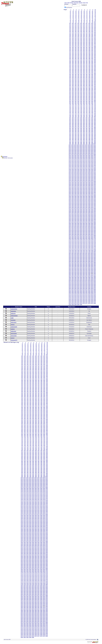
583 (76, 88)
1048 (89, 150)
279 (92, 46)
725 (81, 107)
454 (78, 71)
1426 (84, 202)
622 (73, 94)
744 (78, 110)
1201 (70, 172)
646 (84, 96)
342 (73, 56)
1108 (89, 158)
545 (81, 83)
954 (78, 138)
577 (87, 87)
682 (73, 102)
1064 (78, 153)
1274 (78, 181)
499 (92, 76)
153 (76, 30)
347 (87, 56)
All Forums (5, 157)
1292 (73, 184)
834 (78, 122)
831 (70, 122)
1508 (89, 213)
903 (76, 131)
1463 (75, 207)
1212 (73, 173)
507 (87, 77)
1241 (70, 177)
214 (78, 38)
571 (70, 87)
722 (73, 107)
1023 (75, 148)
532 (73, 81)
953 (76, 138)
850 (95, 123)
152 (73, 30)
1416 (84, 200)
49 (92, 15)
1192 (73, 171)
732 (73, 108)
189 (92, 34)
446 (84, 69)
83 (76, 20)
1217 (86, 173)
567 (87, 85)
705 (81, 104)
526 (84, 80)
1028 (89, 148)
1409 (92, 199)
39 (92, 14)
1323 (75, 188)
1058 (89, 152)
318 (89, 52)
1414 (78, 200)
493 (76, 76)
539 (92, 81)
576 (84, 87)
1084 (78, 156)
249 (92, 42)
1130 (95, 161)
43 (76, 15)
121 (70, 26)
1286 (84, 183)
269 (92, 45)
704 (78, 104)
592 (73, 89)
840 (95, 122)
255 (81, 43)
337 (87, 54)
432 (73, 68)
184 (78, 34)
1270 (95, 180)
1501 (70, 213)
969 (92, 140)
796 (84, 117)
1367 (86, 194)
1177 (86, 168)
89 (92, 20)
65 (81, 18)
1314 (78, 187)
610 (95, 91)
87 (87, 20)
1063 (75, 153)
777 (87, 114)
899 (92, 130)
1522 (73, 215)
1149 (92, 164)
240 (95, 41)
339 (92, 54)
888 (89, 129)
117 (87, 25)
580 (95, 87)
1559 (92, 219)
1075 (81, 154)
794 (78, 117)
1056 (84, 152)
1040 (95, 149)
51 (70, 16)
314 (78, 52)
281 (70, 48)
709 (92, 104)
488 (89, 75)
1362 (73, 194)
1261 (70, 180)
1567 (86, 221)
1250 (95, 177)
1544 (78, 218)
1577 (86, 222)
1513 (75, 214)
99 (92, 22)
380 (95, 60)
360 (95, 57)
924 (78, 134)
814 (78, 119)
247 (87, 42)
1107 (86, 158)
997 (87, 144)
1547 (86, 218)
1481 (70, 210)
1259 (92, 179)
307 (87, 50)
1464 (78, 207)
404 (78, 64)
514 (78, 79)
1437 (86, 203)
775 (81, 114)
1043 (75, 150)
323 (76, 53)
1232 (73, 176)
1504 (78, 213)
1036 (84, 149)
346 (84, 56)
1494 (78, 211)
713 (76, 106)
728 (89, 107)
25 (81, 12)
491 (70, 76)
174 (78, 33)
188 (89, 34)
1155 (81, 165)
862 (73, 126)
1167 (86, 167)
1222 (73, 175)
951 (70, 138)
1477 (86, 208)
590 (95, 88)
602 (73, 91)
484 (78, 75)
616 (84, 92)
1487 (86, 210)
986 (84, 142)
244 (78, 42)
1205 (81, 172)
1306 (84, 185)
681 (70, 102)
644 (78, 96)
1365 (81, 194)
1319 (92, 187)
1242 (73, 177)
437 (87, 68)
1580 (95, 222)
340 (95, 54)
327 (87, 53)
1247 (86, 177)
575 (81, 87)
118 (89, 25)
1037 (86, 149)
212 (73, 38)
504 (78, 77)
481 (70, 75)
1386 (84, 196)
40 (95, 14)
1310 (95, 185)
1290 (95, 183)
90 (95, 20)
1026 (84, 148)
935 (81, 135)
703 (76, 104)
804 (78, 118)
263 (76, 45)
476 (84, 73)
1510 (95, 213)
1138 (89, 162)
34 (79, 14)
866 (84, 126)
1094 (78, 157)
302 (73, 50)
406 (84, 64)
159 (92, 30)
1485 (81, 210)
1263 (75, 180)
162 (73, 31)
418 (89, 65)
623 (76, 94)
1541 (70, 218)
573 (76, 87)
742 (73, 110)
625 (81, 94)
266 (84, 45)
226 (84, 39)
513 (76, 79)
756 (84, 111)
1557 (86, 219)
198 (89, 35)
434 (78, 68)
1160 (95, 165)
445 (81, 69)
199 (92, 35)
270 (95, 45)
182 (73, 34)
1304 (78, 185)
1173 (75, 168)
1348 (89, 191)
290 (95, 48)
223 (76, 39)
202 (73, 37)
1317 (86, 187)
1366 (84, 194)
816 (84, 119)
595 (81, 89)
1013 (75, 146)
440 (95, 68)
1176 (84, 168)
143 (76, 29)
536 (84, 81)
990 (95, 142)
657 (87, 98)
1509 (92, 213)
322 (73, 53)
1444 (78, 204)
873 (76, 127)
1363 (75, 194)
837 (87, 122)
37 (87, 14)
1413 (75, 200)
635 (81, 95)
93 (76, 22)
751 (70, 111)
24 (79, 12)
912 (73, 133)
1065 (81, 153)
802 (73, 118)
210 (95, 37)
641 (70, 96)
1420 (95, 200)
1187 (86, 169)
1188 (89, 169)
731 (70, 108)
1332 (73, 190)
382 (73, 61)
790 (95, 115)
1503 (75, 213)
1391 (70, 198)
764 (78, 112)
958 (89, 138)
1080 (95, 154)
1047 (86, 150)
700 (95, 103)
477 (87, 73)
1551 (70, 219)
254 (78, 43)
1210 (95, 172)
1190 (95, 169)
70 (95, 18)
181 (70, 34)
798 (89, 117)
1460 (95, 206)
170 (95, 31)
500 (95, 76)
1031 (70, 149)
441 (70, 69)
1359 (92, 192)
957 (87, 138)
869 (92, 126)
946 (84, 137)
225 (81, 39)
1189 (92, 169)
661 (70, 99)
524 (78, 80)
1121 (70, 161)
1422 (73, 202)
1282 (73, 183)
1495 (81, 211)
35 (81, 14)
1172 (73, 168)
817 (87, 119)
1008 (89, 145)
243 (76, 42)
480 (95, 73)
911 (70, 133)
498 (89, 76)
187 (87, 34)
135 (81, 27)
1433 (75, 203)
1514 (78, 214)
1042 (73, 150)
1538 (89, 217)
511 (70, 79)
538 (89, 81)
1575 (81, 222)
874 (78, 127)
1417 (86, 200)
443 (76, 69)
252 (73, 43)
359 (92, 57)
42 (73, 15)
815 (81, 119)
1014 (78, 146)
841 (70, 123)
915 (81, 133)
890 (95, 129)
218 (89, 38)
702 (73, 104)
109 (92, 23)
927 (87, 134)
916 (84, 133)
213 (76, 38)
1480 (95, 208)
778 (89, 114)
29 (92, 12)
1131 (70, 162)
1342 (73, 191)
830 (95, 121)
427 (87, 66)
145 (81, 29)
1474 (78, 208)
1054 (78, 152)
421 (70, 66)
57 (87, 16)
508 (89, 77)
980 (95, 141)
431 (70, 68)
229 (92, 39)
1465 (81, 207)
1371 (70, 195)
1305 (81, 185)
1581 (70, 223)
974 (78, 141)
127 (87, 26)
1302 (73, 185)
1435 (81, 203)
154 (78, 30)
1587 (86, 223)
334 (78, 54)
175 (81, 33)
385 (81, 61)
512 (73, 79)
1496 (84, 211)
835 (81, 122)
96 (84, 22)
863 (76, 126)
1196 (84, 171)
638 (89, 95)
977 (87, 141)
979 (92, 141)
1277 (86, 181)
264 (78, 45)
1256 (84, 179)
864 (78, 126)
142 (73, 29)
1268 (89, 180)
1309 (92, 185)
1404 (78, 199)
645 (81, 96)
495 (81, 76)
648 (89, 96)
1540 (95, 217)
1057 (86, 152)
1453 (75, 206)
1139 (92, 162)
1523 (75, 215)
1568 (89, 221)
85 (81, 20)
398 (89, 62)
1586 (84, 223)
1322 (73, 188)
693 (76, 103)
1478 (89, 208)
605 (81, 91)
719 (92, 106)
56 (84, 16)
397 (87, 62)
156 (84, 30)
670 (95, 99)
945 (81, 137)
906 (84, 131)
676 (84, 100)
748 (89, 110)
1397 (86, 198)
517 (87, 79)
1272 (73, 181)
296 (84, 49)
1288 (89, 183)
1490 (95, 210)
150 (95, 29)
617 (87, 92)
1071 (70, 154)
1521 (70, 215)
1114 (78, 160)
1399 (92, 198)
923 (76, 134)
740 (95, 108)
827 (87, 121)
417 (87, 65)
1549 (92, 218)
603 (76, 91)
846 (84, 123)
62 (73, 18)
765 (81, 112)
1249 (92, 177)
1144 (78, 164)
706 (84, 104)
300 (95, 49)
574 (78, 87)
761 (70, 112)
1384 (78, 196)
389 (92, 61)
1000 (95, 144)
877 (87, 127)
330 (95, 53)
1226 (84, 175)
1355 (81, 192)
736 (84, 108)
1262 (73, 180)
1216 (84, 173)
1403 (75, 199)
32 (73, 14)
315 (81, 52)
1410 (95, 199)
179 (92, 33)
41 (70, 15)
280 (95, 46)
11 (70, 11)
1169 (92, 167)
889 (92, 129)
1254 (78, 179)
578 (89, 87)
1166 (84, 167)
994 (78, 144)
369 (92, 58)
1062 (73, 153)
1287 (86, 183)
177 (87, 33)
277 (87, 46)
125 (81, 26)
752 (73, 111)
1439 (92, 203)
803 (76, 118)
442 (73, 69)
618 (89, 92)
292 (73, 49)
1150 (95, 164)
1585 (81, 223)
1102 (73, 158)
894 (78, 130)
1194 (78, 171)
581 (70, 88)
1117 (86, 160)
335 (81, 54)
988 (89, 142)
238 (89, 41)
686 (84, 102)
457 (87, 71)
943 (76, 137)
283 (76, 48)
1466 (84, 207)
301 (70, 50)
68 (90, 18)
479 (92, 73)
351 (70, 57)
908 (89, 131)
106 (84, 23)
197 (87, 35)
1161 (70, 167)
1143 (75, 164)
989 (92, 142)
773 (76, 114)
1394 (78, 198)
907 (87, 131)
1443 (75, 204)
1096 (84, 157)
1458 (89, 206)
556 (84, 84)
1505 (81, 213)
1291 (70, 184)
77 (87, 19)
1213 (75, 173)
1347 (86, 191)
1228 (89, 175)
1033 (75, 149)
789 (92, 115)
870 (95, 126)
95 (81, 22)
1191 (70, 171)
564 (78, 85)
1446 (84, 204)
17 (87, 11)
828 (89, 121)
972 (73, 141)
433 (76, 68)
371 (70, 60)
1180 (95, 168)
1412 (73, 200)
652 (73, 98)
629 (92, 94)
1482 (73, 210)
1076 (84, 154)
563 (76, 85)
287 (87, 48)
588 (89, 88)
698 (89, 103)
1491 (70, 211)
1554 (78, 219)
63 (76, 18)
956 (84, 138)
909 (92, 131)
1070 (95, 153)
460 (95, 71)
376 (84, 60)
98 (90, 22)
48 (90, 15)
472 (73, 73)
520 (95, 79)
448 (89, 69)
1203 (75, 172)
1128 (89, 161)
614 (78, 92)
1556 (84, 219)
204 (78, 37)
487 (87, 75)
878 (89, 127)
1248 (89, 177)
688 (89, 102)
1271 (70, 181)
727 (87, 107)
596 (84, 89)
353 (76, 57)
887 (87, 129)
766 (84, 112)
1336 (84, 190)
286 (84, 48)
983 (76, 142)
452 (73, 71)
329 (92, 53)
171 (70, 33)
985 (81, 142)
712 (73, 106)
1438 (89, 203)
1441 (70, 204)
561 (70, 85)
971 (70, 141)
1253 (75, 179)
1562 (73, 221)
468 (89, 72)
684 (78, 102)
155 (81, 30)
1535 (81, 217)
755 (81, 111)
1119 (92, 160)
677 (87, 100)
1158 (89, 165)
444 (78, 69)
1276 (84, 181)
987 (87, 142)
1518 (89, 214)
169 (92, 31)
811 (70, 119)
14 (79, 11)
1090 (95, 156)
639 (92, 95)
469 (92, 72)
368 (89, 58)
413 (76, 65)
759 (92, 111)
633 (76, 95)
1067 (86, 153)
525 (81, 80)
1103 (75, 158)
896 (84, 130)
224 (78, 39)
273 (76, 46)
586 (84, 88)
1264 (78, 180)
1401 (70, 199)
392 (73, 62)
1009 (92, 145)
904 (78, 131)
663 (76, 99)
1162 (73, 167)
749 (92, 110)
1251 (70, 179)
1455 (81, 206)
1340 (95, 190)
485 (81, 75)
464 (78, 72)
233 (76, 41)
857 (87, 125)
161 (70, 31)
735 (81, 108)
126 (84, 26)
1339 (92, 190)
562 (73, 85)
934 (78, 135)
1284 (78, 183)
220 (95, 38)
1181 (70, 169)
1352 (73, 192)
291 (70, 49)
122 (73, 26)
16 (84, 11)
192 (73, 35)
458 (89, 71)
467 (87, 72)
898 (89, 130)
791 (70, 117)
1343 (75, 191)
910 (95, 131)
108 (89, 23)
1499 (92, 211)
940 (95, 135)
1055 (81, 152)
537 (87, 81)
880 (95, 127)
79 (92, 19)
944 (78, 137)
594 (78, 89)
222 (73, 39)
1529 (92, 215)
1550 (95, 218)
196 (84, 35)
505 (81, 77)
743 (76, 110)
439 (92, 68)
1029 (92, 148)
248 (89, 42)
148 (89, 29)
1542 (73, 218)
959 (92, 138)
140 (95, 27)
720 (95, 106)
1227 (86, 175)
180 (95, 33)
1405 (81, 199)
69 (92, 18)
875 (81, 127)
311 (70, 52)
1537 (86, 217)
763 (76, 112)
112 (73, 25)
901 (70, 131)
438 (89, 68)
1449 (92, 204)
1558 (89, 219)
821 (70, 121)
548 (89, 83)
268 (89, 45)
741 (70, 110)
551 (70, 84)
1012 (73, 146)
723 (76, 107)
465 (81, 72)
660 (95, 98)
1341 (70, 191)
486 (84, 75)
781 (70, 115)
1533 (75, 217)
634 (78, 95)
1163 (75, 167)
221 (70, 39)
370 (95, 58)
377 (87, 60)
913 (76, 133)
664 (78, 99)
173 (76, 33)
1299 (92, 184)
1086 (84, 156)
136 (84, 27)
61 (70, 18)
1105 (81, 158)
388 (89, 61)
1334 (78, 190)
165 (81, 31)
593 (76, 89)
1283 (75, 183)
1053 (75, 152)
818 (89, 119)
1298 (89, 184)
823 (76, 121)
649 (92, 96)
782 (73, 115)
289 (92, 48)
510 (95, 77)
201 (70, 37)
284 (78, 48)
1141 (70, 164)
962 (73, 140)
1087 (86, 156)
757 (87, 111)
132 (73, 27)
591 (70, 89)
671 (70, 100)
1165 (81, 167)
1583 (75, 223)
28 (90, 12)
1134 (78, 162)
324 (78, 53)
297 (87, 49)
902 (73, 131)
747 (87, 110)
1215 (81, 173)
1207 (86, 172)
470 (95, 72)
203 (76, 37)
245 (81, 42)
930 (95, 134)
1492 (73, 211)
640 (95, 95)
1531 (70, 217)
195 (81, 35)
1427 (86, 202)
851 (70, 125)
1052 (73, 152)
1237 (86, 176)
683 (76, 102)
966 (84, 140)
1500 (95, 211)
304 (78, 50)
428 (89, 66)
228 (89, 39)
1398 (89, 198)
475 (81, 73)
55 (81, 16)
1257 (86, 179)
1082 (73, 156)
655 (81, 98)
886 (84, 129)
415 (81, 65)
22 (73, 12)
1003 (75, 145)
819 (92, 119)
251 (70, 43)
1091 (70, 157)
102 (73, 23)
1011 (70, 146)
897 (87, 130)
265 (81, 45)
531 (70, 81)
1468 (89, 207)
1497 (86, 211)
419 (92, 65)
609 (92, 91)
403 (76, 64)
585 (81, 88)
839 (92, 122)
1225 (81, 175)
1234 (78, 176)
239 (92, 41)
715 (81, 106)
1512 (73, 214)
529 (92, 80)
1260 (95, 179)
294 (78, 49)
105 (81, 23)
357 (87, 57)
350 (95, 56)
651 (70, 98)
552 (73, 84)
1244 (78, 177)
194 (78, 35)
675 (81, 100)
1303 (75, 185)
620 (95, 92)
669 (92, 99)
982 (73, 142)
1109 (92, 158)
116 (84, 25)
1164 (78, 167)
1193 (75, 171)
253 (76, 43)
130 (95, 26)
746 (84, 110)
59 (92, 16)
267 (87, 45)
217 (87, 38)
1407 (86, 199)
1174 (78, 168)
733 (76, 108)
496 (84, 76)
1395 (81, 198)
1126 (84, 161)
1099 (92, 157)
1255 (81, 179)
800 (95, 117)
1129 (92, 161)
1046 (84, 150)
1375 (81, 195)
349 (92, 56)
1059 (92, 152)
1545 (81, 218)
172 (73, 33)
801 (70, 118)
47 (87, 15)
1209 (92, 172)
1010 (95, 145)
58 (90, 16)
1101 (70, 158)
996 (84, 144)
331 (70, 54)
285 (81, 48)
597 (87, 89)
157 (87, 30)
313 (76, 52)
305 (81, 50)
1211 (70, 173)
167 (87, 31)
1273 (75, 181)
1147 (86, 164)
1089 (92, 156)
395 (81, 62)
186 (84, 34)
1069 (92, 153)
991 (70, 144)
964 (78, 140)
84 (79, 20)
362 (73, 58)
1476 (84, 208)
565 (81, 85)
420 (95, 65)
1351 (70, 192)
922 (73, 134)
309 (92, 50)
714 (78, 106)
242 (73, 42)
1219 (92, 173)
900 (95, 130)
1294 (78, 184)
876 (84, 127)
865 (81, 126)
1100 (95, 157)
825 (81, 121)
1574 (78, 222)
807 (87, 118)
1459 (92, 206)
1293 (75, 184)
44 (79, 15)
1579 (92, 222)
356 (84, 57)
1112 (73, 160)
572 (73, 87)
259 (92, 43)
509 (92, 77)
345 (81, 56)
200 (95, 35)
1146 (84, 164)
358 (89, 57)
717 (87, 106)
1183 (75, 169)
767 (87, 112)
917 (87, 133)
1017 (86, 146)
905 (81, 131)
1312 (73, 187)
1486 (84, 210)
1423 (75, 202)
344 (78, 56)
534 (78, 81)
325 (81, 53)
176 (84, 33)
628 (89, 94)
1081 (70, 156)
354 (78, 57)
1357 (86, 192)
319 (92, 52)
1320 (95, 187)
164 (78, 31)
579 (92, 87)
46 (84, 15)
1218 (89, 173)
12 (73, 11)
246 (84, 42)
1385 (81, 196)
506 (84, 77)
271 (70, 46)
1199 (92, 171)
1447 (86, 204)
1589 (92, 223)
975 (81, 141)
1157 (86, 165)
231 (70, 41)
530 (95, 80)
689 (92, 102)
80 (95, 19)
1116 (84, 160)
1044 (78, 150)
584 (78, 88)
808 (89, 118)
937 (87, 135)
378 (89, 60)
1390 (95, 196)
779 (92, 114)
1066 (84, 153)
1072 (73, 154)
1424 (78, 202)
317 (87, 52)
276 (84, 46)
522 (73, 80)
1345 (81, 191)
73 (76, 19)
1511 (70, 214)
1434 (78, 203)
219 (92, 38)
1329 (92, 188)
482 (73, 75)
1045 (81, 150)
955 (81, 138)
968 (89, 140)
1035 (81, 149)
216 (84, 38)
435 (81, 68)
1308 (89, 185)
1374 (78, 195)
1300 (95, 184)
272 (73, 46)
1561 (70, 221)
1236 (84, 176)
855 (81, 125)
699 (92, 103)
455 (81, 71)
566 (84, 85)
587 (87, 88)
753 (76, 111)
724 (78, 107)
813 (76, 119)
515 (81, 79)
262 (73, 45)
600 (95, 89)
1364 (78, 194)
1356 (84, 192)
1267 (86, 180)
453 (76, 71)
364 (78, 58)
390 (95, 61)
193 (76, 35)
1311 (70, 187)
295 (81, 49)
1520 (95, 214)
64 (79, 18)
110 (95, 23)
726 (84, 107)
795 (81, 117)
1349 (92, 191)
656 (84, 98)
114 (78, 25)
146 (84, 29)
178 (89, 33)
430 (95, 66)
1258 (89, 179)
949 (92, 137)
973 (76, 141)
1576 (84, 222)
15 (81, 11)
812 (73, 119)
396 (84, 62)
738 (89, 108)
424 (78, 66)
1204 (78, 172)
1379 (92, 195)
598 (89, 89)
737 (87, 108)
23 (76, 12)
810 (95, 118)
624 (78, 94)
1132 (73, 162)
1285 (81, 183)
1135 (81, 162)
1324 (78, 188)
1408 (89, 199)
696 (84, 103)
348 (89, 56)
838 (89, 122)
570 (95, 85)
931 (70, 135)
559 (92, 84)
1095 (81, 157)
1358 (89, 192)
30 (95, 12)
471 (70, 73)
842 (73, 123)
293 (76, 49)
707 (87, 104)
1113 (75, 160)
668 (89, 99)
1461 (70, 207)
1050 (95, 150)
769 (92, 112)
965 (81, 140)
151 (70, 30)
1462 (73, 207)
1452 (73, 206)
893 (76, 130)
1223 (75, 175)
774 (78, 114)
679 (92, 100)
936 (84, 135)
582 (73, 88)
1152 (73, 165)
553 (76, 84)
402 (73, 64)
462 (73, 72)
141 (70, 29)
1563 (75, 221)
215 (81, 38)
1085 (81, 156)
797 (87, 117)
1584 (78, 223)
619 (92, 92)
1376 (84, 195)
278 (89, 46)
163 (76, 31)
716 (84, 106)
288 (89, 48)
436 (84, 68)
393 (76, 62)
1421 (70, 202)
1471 (70, 208)
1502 (73, 213)
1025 (81, 148)
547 (87, 83)
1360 (95, 192)
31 (70, 14)
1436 (84, 203)
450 (95, 69)
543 (76, 83)
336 (84, 54)
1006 (84, 145)
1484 (78, 210)
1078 (89, 154)
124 (78, 26)
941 (70, 137)
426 (84, 66)
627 (87, 94)
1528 (89, 215)
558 (89, 84)
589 (92, 88)
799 (92, 117)
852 (73, 125)
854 (78, 125)
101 (70, 23)
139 (92, 27)
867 (87, 126)
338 (89, 54)
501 (70, 77)
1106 (84, 158)
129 (92, 26)
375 (81, 60)
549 (92, 83)
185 (81, 34)
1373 (75, 195)
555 (81, 84)
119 (92, 25)
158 (89, 30)
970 (95, 140)
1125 (81, 161)
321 (70, 53)
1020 (95, 146)
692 (73, 103)
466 (84, 72)
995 (81, 144)
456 (84, 71)
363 (76, 58)
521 (70, 80)
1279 (92, 181)
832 (73, 122)
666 (84, 99)
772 (73, 114)
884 (78, 129)
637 (87, 95)
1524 (78, 215)
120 (95, 25)
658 (89, 98)
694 (78, 103)
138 (89, 27)
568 (89, 85)
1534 (78, 217)
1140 (95, 162)
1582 (73, 223)
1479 (92, 208)
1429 (92, 202)
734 (78, 108)
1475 (81, 208)
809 (92, 118)
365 (81, 58)
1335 (81, 190)
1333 (75, 190)
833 (76, 122)
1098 (89, 157)
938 (89, 135)
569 (92, 85)
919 (92, 133)
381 (70, 61)
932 (73, 135)
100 (95, 22)
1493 (75, 211)
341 (70, 56)
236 (84, 41)
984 (78, 142)
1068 (89, 153)
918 (89, 133)
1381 (70, 196)
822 (73, 121)
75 (81, 19)
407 (87, 64)
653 (76, 98)
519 (92, 79)
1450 (95, 204)
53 (76, 16)
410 (95, 64)
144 (78, 29)
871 (70, 127)
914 (78, 133)
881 (70, 129)
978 (89, 141)
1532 (73, 217)
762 (73, 112)
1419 (92, 200)
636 (84, 95)
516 (84, 79)
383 (76, 61)
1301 (70, 185)
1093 (75, 157)
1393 (75, 198)
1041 (70, 150)
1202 (73, 172)
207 (87, 37)
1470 (95, 207)
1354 (78, 192)
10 (95, 10)
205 (81, 37)
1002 (73, 145)
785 (81, 115)
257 (87, 43)
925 (81, 134)
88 (90, 20)
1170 (95, 167)
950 (95, 137)
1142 (73, 164)
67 (87, 18)
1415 (81, 200)
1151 (70, 165)
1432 (73, 203)
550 (95, 83)
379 (92, 60)
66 (84, 18)
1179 (92, 168)
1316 (84, 187)
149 (92, 29)
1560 (95, 219)
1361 (70, 194)
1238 (89, 176)
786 (84, 115)
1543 (75, 218)
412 (73, 65)
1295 (81, 184)
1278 (89, 181)
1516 (84, 214)
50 (95, 15)
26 (84, 12)
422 (73, 66)
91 (70, 22)
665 (81, 99)
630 (95, 94)
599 (92, 89)
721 (70, 107)
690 (95, 102)
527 (87, 80)
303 (76, 50)
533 (76, 81)
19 (92, 11)
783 (76, 115)
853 (76, 125)
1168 (89, 167)
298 (89, 49)
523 (76, 80)
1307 (86, 185)
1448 (89, 204)
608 (89, 91)
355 (81, 57)
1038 (89, 149)
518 (89, 79)
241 (70, 42)
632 (73, 95)
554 (78, 84)
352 (73, 57)
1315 (81, 187)
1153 (75, 165)
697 (87, 103)
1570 (95, 221)
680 (95, 100)
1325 (81, 188)
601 (70, 91)
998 (89, 144)
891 (70, 130)
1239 (92, 176)
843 (76, 123)
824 (78, 121)
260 (95, 43)
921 (70, 134)
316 (84, 52)
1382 (73, 196)
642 (73, 96)
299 (92, 49)
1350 (95, 191)
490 (95, 75)
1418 (89, 200)
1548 (89, 218)
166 (84, 31)
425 (81, 66)
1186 (84, 169)
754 (78, 111)
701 (70, 104)
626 (84, 94)
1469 (92, 207)
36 (84, 14)
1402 (73, 199)
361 (70, 58)
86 (84, 20)
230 (95, 39)
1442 (73, 204)
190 (95, 34)
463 (76, 72)
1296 (84, 184)
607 (87, 91)
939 (92, 135)
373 (76, 60)
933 (76, 135)
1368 (89, 194)
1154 (78, 165)
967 (87, 140)
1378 (89, 195)
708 (89, 104)
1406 (84, 199)
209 (92, 37)
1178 (89, 168)
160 (95, 30)
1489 (92, 210)
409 (92, 64)
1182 (73, 169)
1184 (78, 169)
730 (95, 107)
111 (70, 25)
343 (76, 56)
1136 (84, 162)
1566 (84, 221)
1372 (73, 195)
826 (84, 121)
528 (89, 80)
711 (70, 106)
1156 (84, 165)
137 (87, 27)
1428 (89, 202)
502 (73, 77)
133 (76, 27)
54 (79, 16)
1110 (95, 158)
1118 (89, 160)
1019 (92, 146)
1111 (70, 160)
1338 (89, 190)
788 (89, 115)
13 (76, 11)
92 (73, 22)
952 (73, 138)
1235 (81, 176)
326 (84, 53)
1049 (92, 150)
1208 (89, 172)
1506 (84, 213)
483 (76, 75)
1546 (84, 218)
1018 (89, 146)
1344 (78, 191)
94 (79, 22)
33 (76, 14)
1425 (81, 202)
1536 (84, 217)
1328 (89, 188)
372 (73, 60)
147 (87, 29)
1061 (70, 153)
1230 (95, 175)
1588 (89, 223)
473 (76, 73)
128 (89, 26)
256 (84, 43)
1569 (92, 221)
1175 (81, 168)
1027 (86, 148)
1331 (70, 190)
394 (78, 62)
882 (73, 129)
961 (70, 140)
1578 (89, 222)
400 (95, 62)
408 (89, 64)
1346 (84, 191)
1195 (81, 171)
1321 (70, 188)
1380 (95, 195)
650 (95, 96)
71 (70, 19)
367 (87, 58)
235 (81, 41)
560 (95, 84)
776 (84, 114)
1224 (78, 175)
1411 (70, 200)
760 (95, 111)
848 (89, 123)
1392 (73, 198)
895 (81, 130)
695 (81, 103)
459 (92, 71)
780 (95, 114)
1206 (84, 172)
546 (84, 83)
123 (76, 26)
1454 (78, 206)
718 (89, 106)
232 (73, 41)
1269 (92, 180)
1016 (84, 146)
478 (89, 73)
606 (84, 91)
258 (89, 43)
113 (76, 25)
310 (95, 50)
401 (70, 64)
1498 (89, 211)
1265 (81, 180)
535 (81, 81)
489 (92, 75)
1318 (89, 187)
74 (79, 19)
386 (84, 61)
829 (92, 121)
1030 (95, 148)
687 (87, 102)
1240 (95, 176)
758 (89, 111)
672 (73, 100)
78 (90, 19)
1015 (81, 146)
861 (70, 126)
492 (73, 76)
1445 (81, 204)
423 (76, 66)
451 (70, 71)
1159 (92, 165)
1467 (86, 207)
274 (78, 46)
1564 (78, 221)
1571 (70, 222)
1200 (95, 171)
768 (89, 112)
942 (73, 137)
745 (81, 110)
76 (84, 19)
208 (89, 37)
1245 (81, 177)
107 (87, 23)
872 (73, 127)
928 (89, 134)
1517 (86, 214)
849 (92, 123)
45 (81, 15)
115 (81, 25)
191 (70, 35)
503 (76, 77)
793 (76, 117)
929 (92, 134)
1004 (78, 145)
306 (84, 50)
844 (78, 123)
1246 (84, 177)
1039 (92, 149)
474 (78, 73)
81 (70, 20)
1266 (84, 180)
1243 (75, 177)
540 (95, 81)
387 (87, 61)
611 (70, 92)
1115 (81, 160)
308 (89, 50)
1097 (86, 157)
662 (73, 99)
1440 (95, 203)
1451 (70, 206)
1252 (73, 179)
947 (87, 137)
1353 (75, 192)
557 (87, 84)
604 (78, 91)
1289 (92, 183)
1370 (95, 194)
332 (73, 54)
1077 (86, 154)
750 (95, 110)
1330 (95, 188)
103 (76, 23)
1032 (73, 149)
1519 (92, 214)
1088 (89, 156)
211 (70, 38)
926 (84, 134)
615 (81, 92)
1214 (78, 173)
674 (78, 100)
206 (84, 37)
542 (73, 83)
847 (87, 123)
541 (70, 83)
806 (84, 118)
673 (76, 100)
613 (76, 92)
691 (70, 103)
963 (76, 140)
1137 (86, 162)
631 (70, 95)
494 (78, 76)
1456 (84, 206)
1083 (75, 156)
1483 (75, 210)
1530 (95, 215)
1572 (73, 222)
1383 (75, 196)
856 (84, 125)
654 (78, 98)
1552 (73, 219)
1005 (81, 145)
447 (87, 69)
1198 (89, 171)
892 (73, 130)
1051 (70, 152)
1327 (86, 188)
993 (76, 144)
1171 (70, 168)
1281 (70, 183)
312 (73, 52)
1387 (86, 196)
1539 (92, 217)
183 (76, 34)
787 (87, 115)
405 (81, 64)
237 (87, 41)
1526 (84, 215)
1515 (81, 214)
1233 (75, 176)
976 (84, 141)
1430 (95, 202)
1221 (70, 175)
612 (73, 92)
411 (70, 65)
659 (92, 98)
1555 (81, 219)
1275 (81, 181)
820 (95, 119)
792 (73, 117)
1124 (78, 161)
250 (95, 42)
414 (78, 65)
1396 (84, 198)
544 (78, 83)
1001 (70, 145)
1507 (86, 213)
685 (81, 102)
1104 (78, 158)
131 (70, 27)
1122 (73, 161)
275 (81, 46)
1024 (78, 148)
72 (73, 19)
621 (70, 94)
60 (95, 16)
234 (78, 41)
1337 (86, 190)
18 (90, 11)
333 (76, 54)
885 (81, 129)
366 (84, 58)
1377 (86, 195)
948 (89, 137)
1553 (75, 219)
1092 (73, 157)
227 (87, 39)
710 (95, 104)
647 (87, 96)
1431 (70, 203)
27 (87, 12)
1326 (84, 188)
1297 (86, 184)
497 (87, 76)
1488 (89, 210)
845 (81, 123)
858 (89, 125)
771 (70, 114)
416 (84, 65)
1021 (70, 148)
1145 (81, 164)
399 (92, 62)
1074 (78, 154)
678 (89, 100)
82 (73, 20)
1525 (81, 215)
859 (92, 125)
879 (92, 127)
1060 (95, 152)
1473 (75, 208)
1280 (95, 181)
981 (70, 142)
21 (70, 12)
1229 (92, 175)
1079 (92, 154)
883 (76, 129)
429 (92, 66)
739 (92, 108)
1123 (75, 161)
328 (89, 53)
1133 (75, 162)
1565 (81, 221)
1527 (86, 215)
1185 (81, 169)
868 (89, 126)
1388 (89, 196)
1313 (75, 187)
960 (95, 138)
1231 (70, 176)
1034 (78, 149)
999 (92, 144)
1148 (89, 164)
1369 (92, 194)
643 (76, 96)
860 (95, 125)
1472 (73, 208)
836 (84, 122)
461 (70, 72)
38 (90, 14)
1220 (95, 173)
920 (95, 133)
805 (81, 118)
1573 (75, 222)
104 (78, 23)
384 (78, 61)
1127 (86, 161)
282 (73, 48)
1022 (73, 148)
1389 (92, 196)
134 (78, 27)
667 (87, 99)
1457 (86, 206)
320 (95, 52)
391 (70, 62)
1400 (95, 198)
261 (70, 45)
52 (73, 16)
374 (78, 60)
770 (95, 112)
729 (92, 107)
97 (87, 22)
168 (89, 31)
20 (95, 11)
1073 (75, 154)
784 (78, 115)
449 (92, 69)
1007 (86, 145)
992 (73, 144)
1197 (86, 171)
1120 (95, 160)
